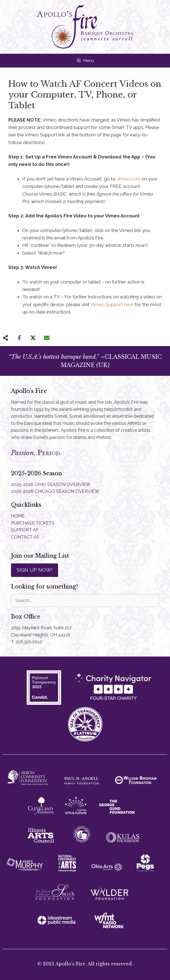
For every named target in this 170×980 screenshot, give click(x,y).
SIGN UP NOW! (35, 570)
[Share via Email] (47, 338)
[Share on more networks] (6, 338)
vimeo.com (128, 179)
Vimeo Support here (112, 304)
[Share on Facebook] (19, 338)
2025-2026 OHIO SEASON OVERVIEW (51, 484)
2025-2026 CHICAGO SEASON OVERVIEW (55, 491)
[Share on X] (33, 338)
